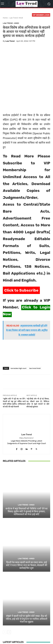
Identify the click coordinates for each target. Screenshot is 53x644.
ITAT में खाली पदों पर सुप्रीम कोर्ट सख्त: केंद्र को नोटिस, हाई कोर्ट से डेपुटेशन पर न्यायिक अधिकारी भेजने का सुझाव (27, 596)
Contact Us (22, 636)
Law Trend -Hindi (16, 18)
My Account (44, 636)
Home (5, 18)
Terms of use (37, 633)
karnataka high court (19, 345)
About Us (12, 633)
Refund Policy (9, 636)
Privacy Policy (24, 633)
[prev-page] (5, 609)
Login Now (33, 636)
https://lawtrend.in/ (27, 415)
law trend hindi (35, 345)
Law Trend (10, 41)
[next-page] (9, 609)
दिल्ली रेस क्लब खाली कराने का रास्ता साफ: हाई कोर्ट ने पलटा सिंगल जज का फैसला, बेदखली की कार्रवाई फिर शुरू (27, 542)
